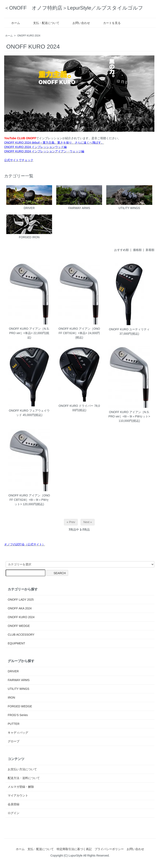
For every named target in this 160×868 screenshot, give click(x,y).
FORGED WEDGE (20, 706)
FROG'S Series (18, 715)
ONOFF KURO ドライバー (76, 406)
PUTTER (14, 724)
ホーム (13, 23)
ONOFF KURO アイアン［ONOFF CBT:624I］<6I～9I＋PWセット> (29, 500)
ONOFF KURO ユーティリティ (129, 329)
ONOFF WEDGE (19, 626)
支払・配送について (43, 23)
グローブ (14, 741)
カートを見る (109, 23)
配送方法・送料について (24, 778)
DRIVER (29, 197)
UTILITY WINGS (129, 197)
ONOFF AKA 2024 (20, 608)
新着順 (150, 250)
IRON (11, 698)
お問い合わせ (78, 23)
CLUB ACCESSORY (21, 635)
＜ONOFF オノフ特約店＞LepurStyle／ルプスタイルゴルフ (74, 8)
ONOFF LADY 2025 (21, 600)
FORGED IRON (29, 227)
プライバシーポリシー (109, 849)
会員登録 (14, 804)
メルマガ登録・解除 (21, 787)
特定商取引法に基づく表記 (74, 849)
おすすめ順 (121, 250)
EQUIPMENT (16, 643)
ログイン (14, 813)
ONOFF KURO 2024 (29, 36)
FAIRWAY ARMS (79, 197)
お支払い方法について (22, 769)
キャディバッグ (18, 733)
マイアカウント (18, 795)
